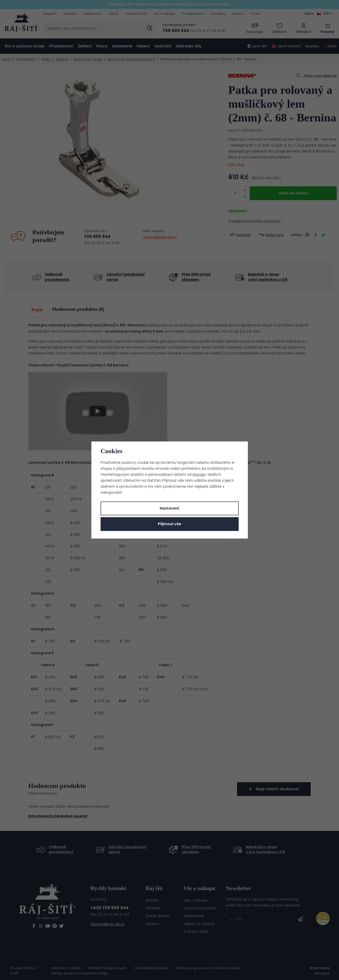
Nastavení (169, 508)
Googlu (199, 474)
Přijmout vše (169, 524)
